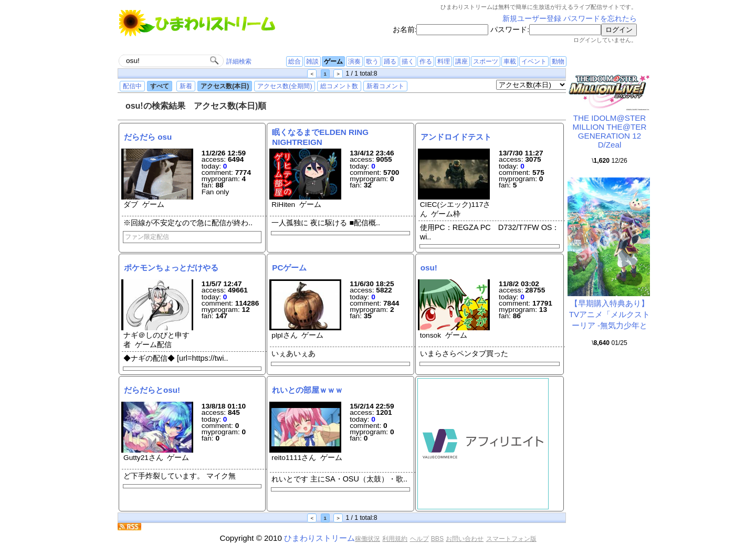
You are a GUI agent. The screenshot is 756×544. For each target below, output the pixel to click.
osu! (429, 268)
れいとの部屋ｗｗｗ (307, 390)
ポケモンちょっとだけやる (171, 268)
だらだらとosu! (152, 390)
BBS (437, 539)
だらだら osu (148, 137)
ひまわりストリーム (319, 538)
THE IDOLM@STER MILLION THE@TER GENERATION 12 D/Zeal (610, 131)
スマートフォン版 (511, 539)
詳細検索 (239, 61)
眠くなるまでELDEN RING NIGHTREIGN (320, 137)
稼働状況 (367, 539)
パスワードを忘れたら (600, 19)
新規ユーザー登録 (532, 19)
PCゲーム (289, 268)
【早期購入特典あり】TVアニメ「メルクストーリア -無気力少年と (610, 314)
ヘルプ (419, 539)
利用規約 (395, 539)
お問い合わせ (465, 539)
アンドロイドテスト (456, 137)
